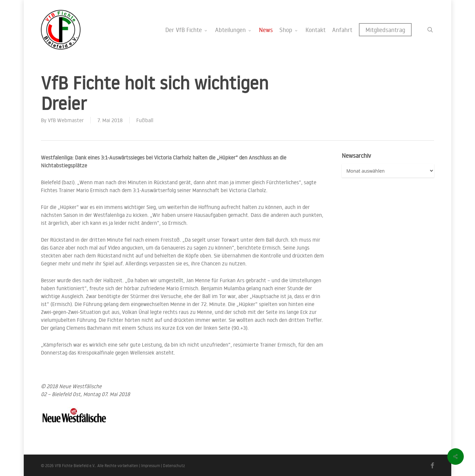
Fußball (145, 120)
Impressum (151, 466)
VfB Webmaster (66, 120)
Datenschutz (174, 466)
